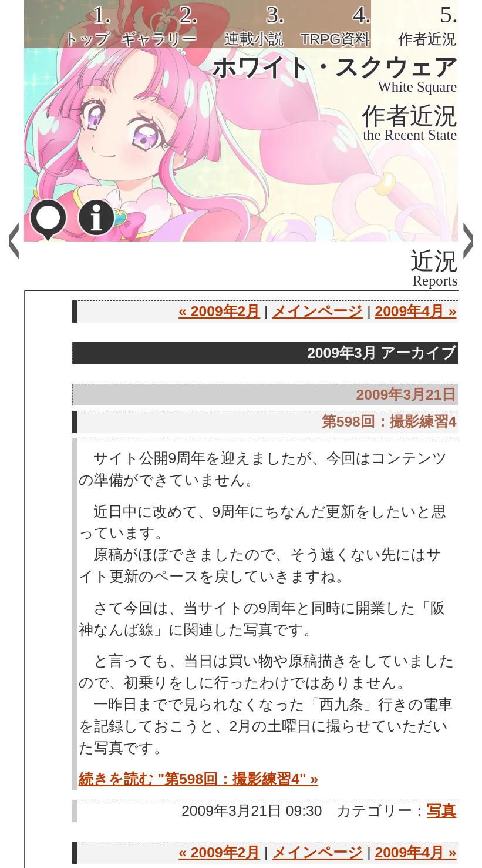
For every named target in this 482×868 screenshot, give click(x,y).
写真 (441, 811)
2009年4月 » (415, 311)
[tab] (68, 24)
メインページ (317, 311)
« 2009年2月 (219, 311)
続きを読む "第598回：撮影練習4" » (199, 779)
